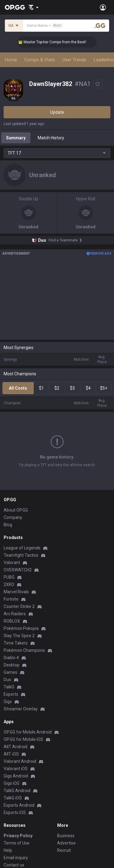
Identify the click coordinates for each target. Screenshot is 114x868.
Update (57, 112)
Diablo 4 (11, 658)
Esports (11, 694)
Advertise (66, 843)
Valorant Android (20, 761)
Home (11, 60)
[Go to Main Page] (15, 7)
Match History (51, 138)
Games (10, 672)
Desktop (12, 665)
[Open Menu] (103, 7)
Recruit (64, 850)
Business (66, 836)
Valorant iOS (16, 769)
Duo (7, 680)
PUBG (9, 577)
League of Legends (22, 548)
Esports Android (19, 805)
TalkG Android (17, 791)
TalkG (9, 687)
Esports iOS (15, 813)
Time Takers (16, 643)
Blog (8, 525)
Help (8, 850)
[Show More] (34, 7)
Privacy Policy (18, 836)
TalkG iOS (13, 798)
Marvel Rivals (16, 592)
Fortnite (11, 599)
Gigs (8, 702)
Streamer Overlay (21, 709)
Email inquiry (16, 858)
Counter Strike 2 (19, 606)
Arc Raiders (15, 614)
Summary (16, 138)
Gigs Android (16, 776)
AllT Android (16, 747)
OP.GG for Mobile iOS (23, 739)
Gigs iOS (12, 783)
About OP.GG (16, 510)
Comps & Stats (40, 60)
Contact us (14, 865)
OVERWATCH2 (18, 570)
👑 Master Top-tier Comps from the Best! (55, 42)
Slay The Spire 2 (19, 636)
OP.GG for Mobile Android (28, 732)
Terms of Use (17, 843)
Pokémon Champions (24, 650)
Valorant (12, 563)
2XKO (9, 584)
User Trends (74, 60)
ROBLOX (12, 621)
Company (13, 517)
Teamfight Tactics (21, 555)
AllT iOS (11, 754)
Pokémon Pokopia (21, 628)
